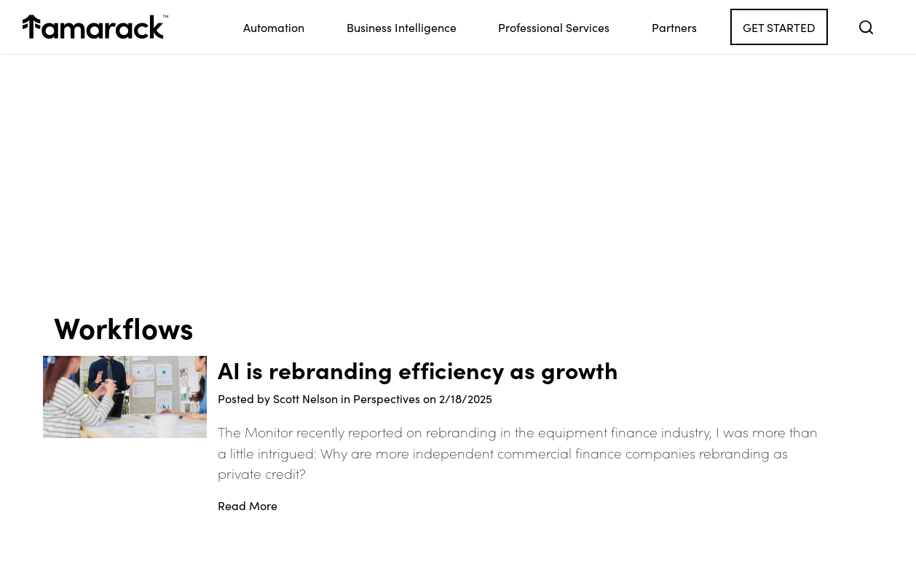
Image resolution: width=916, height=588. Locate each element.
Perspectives (387, 398)
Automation (274, 27)
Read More (248, 505)
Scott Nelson (305, 398)
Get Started (779, 27)
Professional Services (554, 27)
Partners (674, 27)
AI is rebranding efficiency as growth (418, 370)
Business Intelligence (402, 27)
